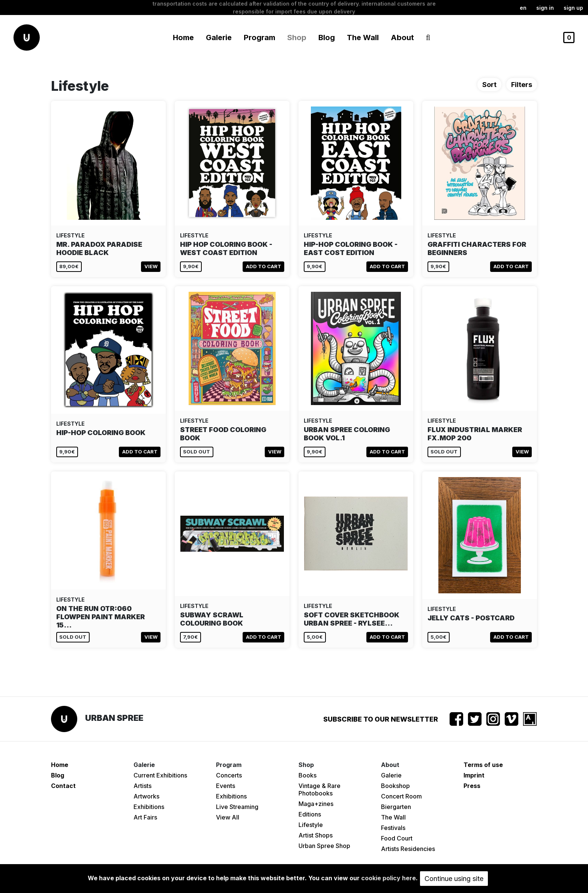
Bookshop (395, 786)
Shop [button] (297, 38)
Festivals (393, 828)
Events (226, 786)
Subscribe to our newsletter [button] (381, 719)
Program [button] (259, 38)
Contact (63, 786)
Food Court (397, 838)
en (523, 8)
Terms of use (483, 765)
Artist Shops (316, 835)
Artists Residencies (408, 849)
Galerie (391, 775)
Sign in (545, 8)
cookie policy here (388, 878)
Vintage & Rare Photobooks (319, 789)
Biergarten (396, 807)
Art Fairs (145, 817)
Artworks (146, 796)
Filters (522, 85)
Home (183, 38)
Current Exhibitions (160, 775)
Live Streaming (237, 807)
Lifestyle (311, 825)
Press (472, 786)
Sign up (573, 8)
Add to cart (264, 266)
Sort (489, 85)
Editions (310, 814)
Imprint (474, 775)
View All (228, 817)
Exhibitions (149, 807)
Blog (327, 38)
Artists (142, 786)
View (151, 266)
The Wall (363, 38)
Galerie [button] (219, 38)
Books (307, 775)
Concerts (229, 775)
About (402, 38)
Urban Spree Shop (324, 846)
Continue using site (454, 879)
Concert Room (401, 796)
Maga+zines (316, 804)
